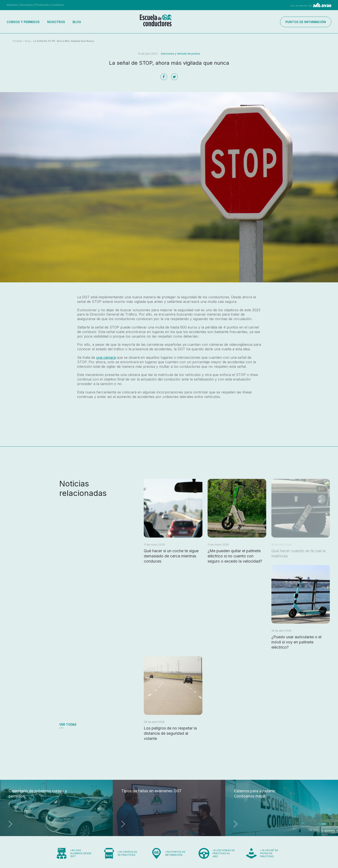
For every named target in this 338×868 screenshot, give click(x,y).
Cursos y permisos (23, 22)
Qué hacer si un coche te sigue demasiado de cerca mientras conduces (171, 556)
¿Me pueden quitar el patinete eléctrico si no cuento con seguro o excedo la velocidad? (235, 556)
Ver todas (68, 724)
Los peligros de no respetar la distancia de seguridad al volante (170, 733)
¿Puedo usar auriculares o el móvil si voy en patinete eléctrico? (296, 642)
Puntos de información (306, 22)
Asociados (27, 5)
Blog (77, 22)
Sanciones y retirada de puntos (181, 54)
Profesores (43, 5)
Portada (17, 41)
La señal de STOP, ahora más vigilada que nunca (64, 41)
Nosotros (56, 22)
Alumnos (12, 5)
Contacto (58, 5)
